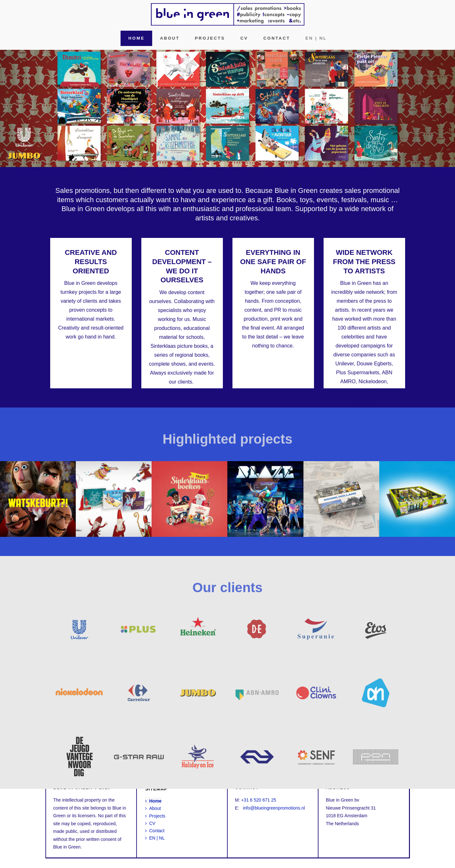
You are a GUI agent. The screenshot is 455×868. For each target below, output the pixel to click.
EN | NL (316, 38)
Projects (210, 38)
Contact (277, 38)
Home (136, 38)
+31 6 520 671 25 (259, 800)
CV (244, 38)
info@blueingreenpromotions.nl (274, 808)
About (170, 38)
